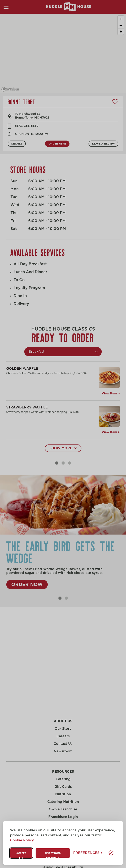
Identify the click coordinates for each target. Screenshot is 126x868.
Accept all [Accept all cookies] (21, 855)
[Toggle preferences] (88, 853)
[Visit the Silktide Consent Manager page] (111, 853)
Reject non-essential (53, 855)
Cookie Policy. (22, 840)
